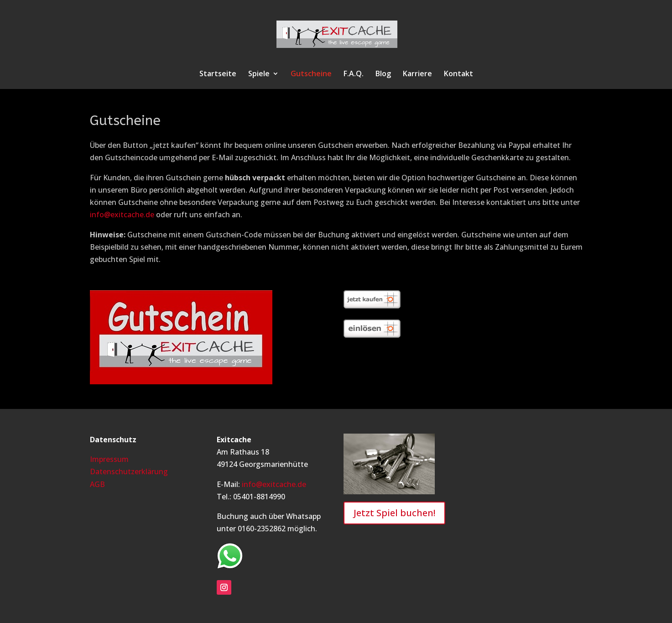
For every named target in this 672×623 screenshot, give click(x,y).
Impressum (109, 459)
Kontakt (458, 74)
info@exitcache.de (122, 215)
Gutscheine (311, 74)
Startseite (218, 74)
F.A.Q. (354, 74)
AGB (97, 484)
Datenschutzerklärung (129, 471)
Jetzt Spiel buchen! (394, 513)
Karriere (417, 74)
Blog (383, 74)
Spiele (259, 74)
